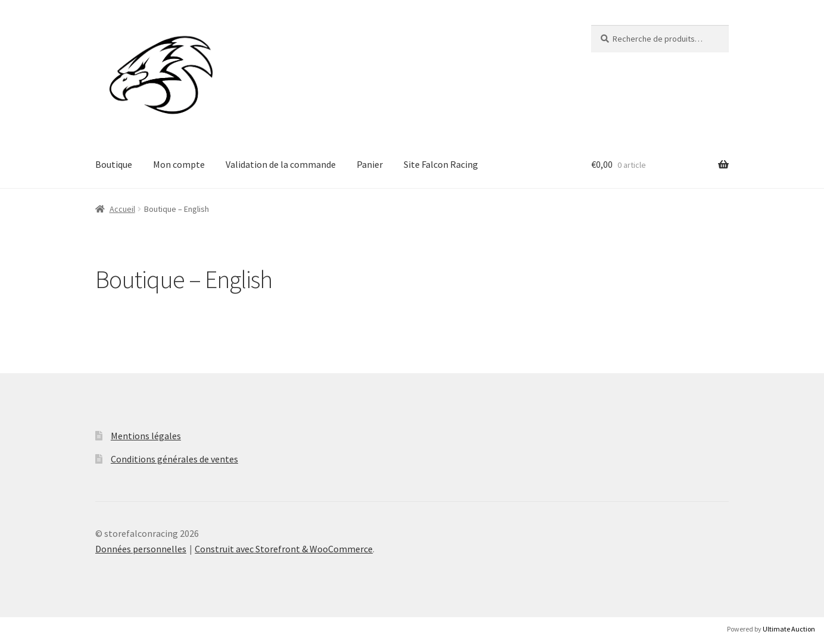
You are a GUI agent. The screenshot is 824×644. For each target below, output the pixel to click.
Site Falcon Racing (441, 164)
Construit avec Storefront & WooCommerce (284, 549)
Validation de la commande (281, 164)
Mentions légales (146, 436)
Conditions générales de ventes (174, 459)
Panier (370, 164)
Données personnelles (141, 549)
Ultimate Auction (789, 629)
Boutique (114, 164)
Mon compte (179, 164)
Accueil (122, 209)
